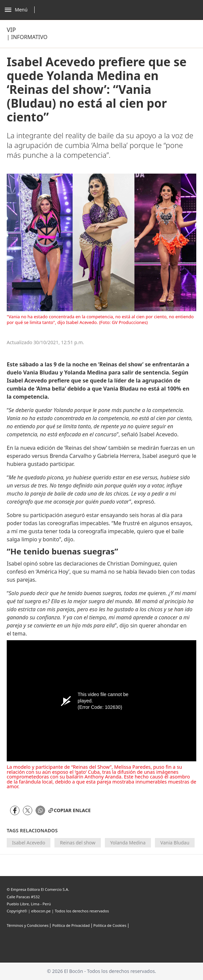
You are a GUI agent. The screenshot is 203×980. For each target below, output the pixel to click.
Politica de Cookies (110, 925)
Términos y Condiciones (28, 925)
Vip (11, 30)
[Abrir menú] (21, 10)
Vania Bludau (175, 843)
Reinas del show (77, 843)
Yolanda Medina (128, 843)
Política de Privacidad (71, 925)
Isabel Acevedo (29, 843)
